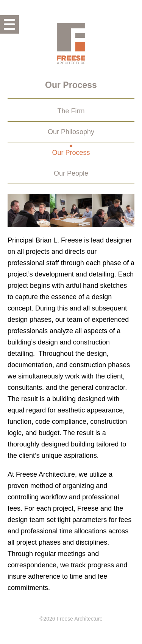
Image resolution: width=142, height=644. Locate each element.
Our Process (71, 153)
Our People (71, 173)
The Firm (71, 111)
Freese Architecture (71, 43)
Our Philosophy (71, 132)
